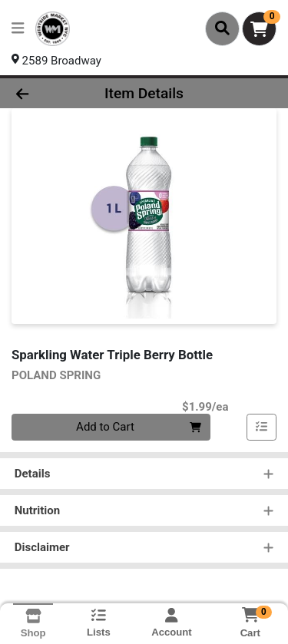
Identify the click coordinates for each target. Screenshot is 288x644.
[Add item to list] (262, 428)
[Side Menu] (18, 29)
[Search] (222, 28)
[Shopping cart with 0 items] (259, 29)
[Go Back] (45, 93)
